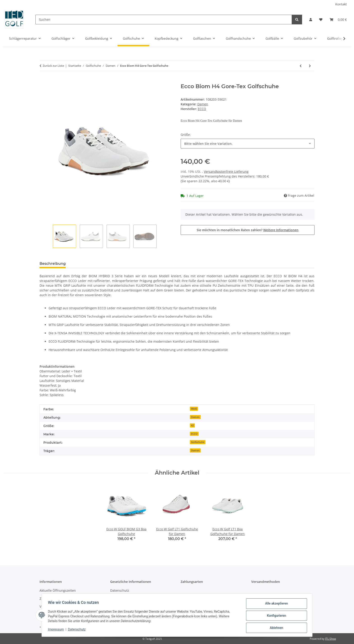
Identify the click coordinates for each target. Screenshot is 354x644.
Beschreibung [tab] (53, 264)
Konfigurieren (275, 616)
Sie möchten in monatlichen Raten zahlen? (248, 230)
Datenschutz (78, 630)
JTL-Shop (331, 639)
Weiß (194, 409)
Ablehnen (275, 628)
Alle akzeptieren (275, 605)
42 (192, 425)
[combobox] (248, 144)
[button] (311, 20)
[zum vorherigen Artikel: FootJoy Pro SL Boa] (301, 66)
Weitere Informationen (281, 230)
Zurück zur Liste (53, 66)
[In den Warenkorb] (43, 81)
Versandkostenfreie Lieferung (226, 172)
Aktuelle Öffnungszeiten (58, 590)
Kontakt (341, 4)
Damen (203, 104)
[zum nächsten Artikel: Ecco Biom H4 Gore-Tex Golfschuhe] (310, 66)
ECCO (194, 434)
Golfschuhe (198, 442)
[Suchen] (164, 20)
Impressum (57, 630)
